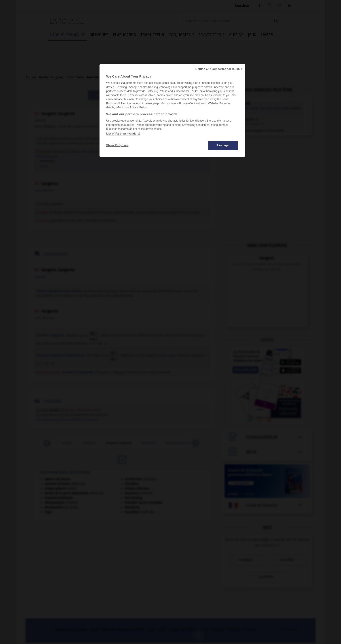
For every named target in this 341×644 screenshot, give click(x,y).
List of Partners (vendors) (123, 134)
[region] (172, 110)
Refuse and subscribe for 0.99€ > (219, 69)
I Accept (223, 145)
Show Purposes (117, 145)
